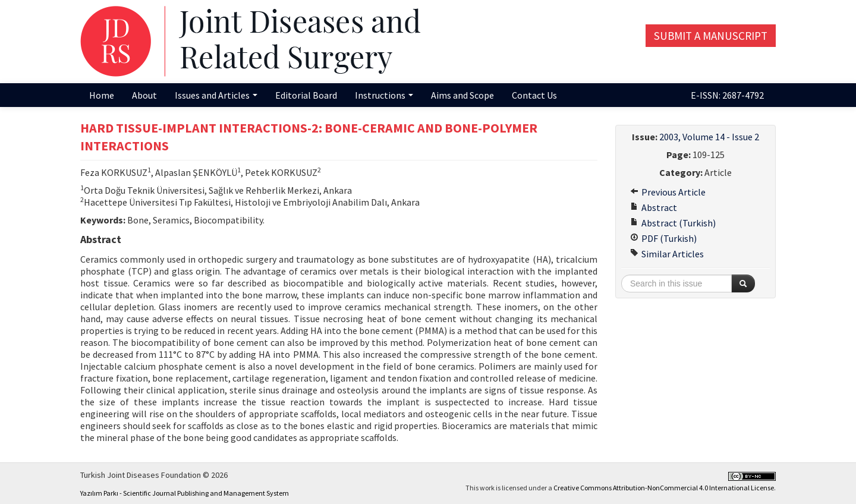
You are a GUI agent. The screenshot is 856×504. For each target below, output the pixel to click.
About (144, 95)
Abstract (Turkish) (673, 223)
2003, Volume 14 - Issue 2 (709, 137)
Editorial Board (306, 95)
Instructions (384, 95)
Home (102, 95)
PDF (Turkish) (663, 238)
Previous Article (668, 192)
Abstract (654, 207)
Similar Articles (667, 254)
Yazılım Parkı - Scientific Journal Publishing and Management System (185, 493)
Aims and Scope (462, 95)
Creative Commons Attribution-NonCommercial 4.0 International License (664, 488)
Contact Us (534, 95)
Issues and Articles (216, 95)
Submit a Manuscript (711, 36)
